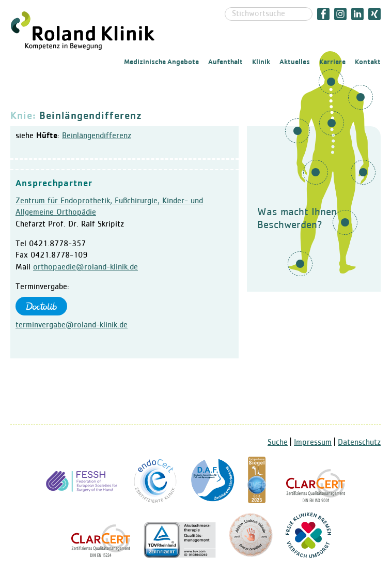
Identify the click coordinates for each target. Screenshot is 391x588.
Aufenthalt (225, 62)
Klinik (261, 62)
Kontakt (368, 62)
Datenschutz (359, 443)
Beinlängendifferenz (97, 136)
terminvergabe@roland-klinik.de (72, 325)
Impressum (313, 443)
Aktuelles (295, 62)
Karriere (332, 62)
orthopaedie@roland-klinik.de (85, 267)
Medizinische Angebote (161, 62)
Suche (278, 443)
